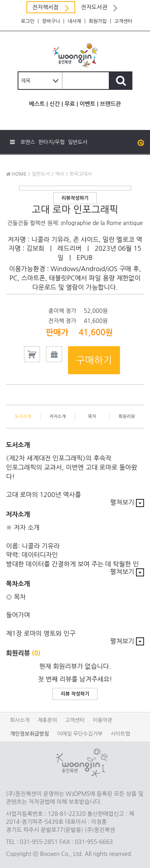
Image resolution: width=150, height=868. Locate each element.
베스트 (37, 104)
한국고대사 (81, 174)
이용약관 (103, 720)
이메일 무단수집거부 (80, 734)
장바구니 (51, 21)
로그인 (28, 21)
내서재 (74, 21)
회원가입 (98, 21)
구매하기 (94, 360)
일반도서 (78, 142)
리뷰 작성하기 (75, 694)
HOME (16, 174)
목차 (92, 417)
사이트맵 (120, 734)
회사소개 (20, 720)
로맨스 (28, 142)
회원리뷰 (127, 417)
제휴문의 (47, 720)
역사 (60, 174)
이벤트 (87, 104)
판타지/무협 (52, 142)
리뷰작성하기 (75, 198)
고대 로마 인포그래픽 (75, 209)
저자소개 (57, 417)
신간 (54, 104)
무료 (70, 104)
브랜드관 (111, 104)
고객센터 (123, 21)
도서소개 (23, 417)
